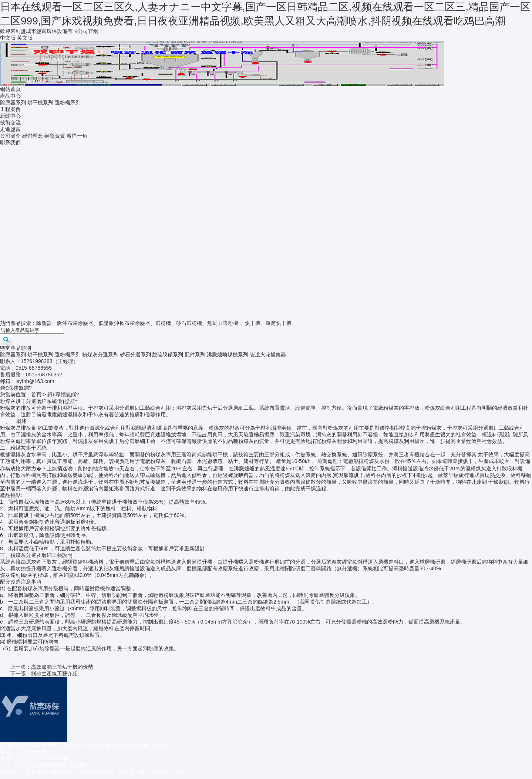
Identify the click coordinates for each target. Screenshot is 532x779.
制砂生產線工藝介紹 (54, 674)
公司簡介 (10, 136)
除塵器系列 (13, 103)
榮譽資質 (55, 136)
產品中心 (10, 96)
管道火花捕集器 (268, 355)
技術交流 (10, 122)
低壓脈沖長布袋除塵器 (124, 323)
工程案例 (10, 109)
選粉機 (163, 323)
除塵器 (44, 323)
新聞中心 (10, 116)
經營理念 (33, 136)
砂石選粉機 (189, 323)
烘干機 (253, 323)
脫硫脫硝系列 (168, 355)
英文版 (25, 38)
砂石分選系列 (135, 355)
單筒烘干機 (279, 323)
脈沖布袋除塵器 (75, 323)
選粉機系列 (68, 103)
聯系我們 (10, 142)
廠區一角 (77, 136)
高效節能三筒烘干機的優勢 (62, 667)
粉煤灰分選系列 (100, 355)
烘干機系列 (40, 103)
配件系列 (195, 355)
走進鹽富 (10, 129)
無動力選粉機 (223, 323)
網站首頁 (10, 89)
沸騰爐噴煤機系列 (228, 355)
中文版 (8, 38)
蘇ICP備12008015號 (163, 772)
